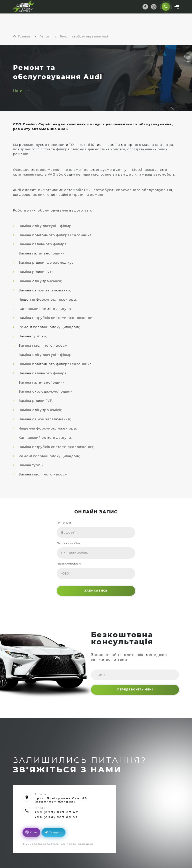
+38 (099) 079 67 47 (55, 810)
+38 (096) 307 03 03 (55, 815)
